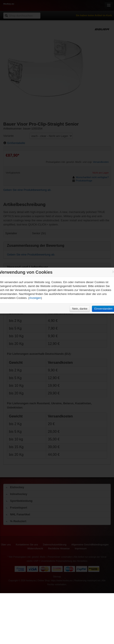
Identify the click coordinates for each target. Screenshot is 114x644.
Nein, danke (80, 309)
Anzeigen (35, 298)
